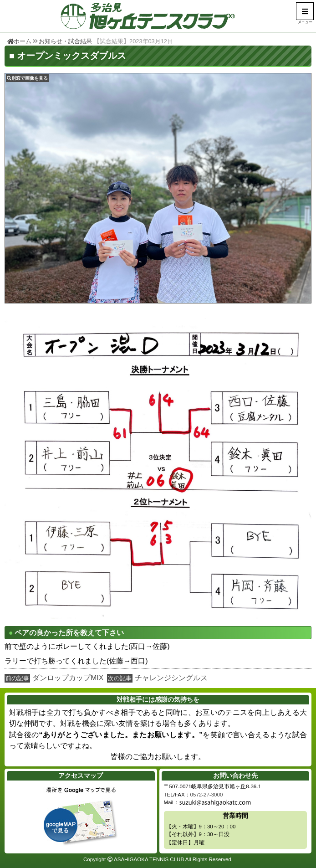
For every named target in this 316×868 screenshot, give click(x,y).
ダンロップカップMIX (68, 678)
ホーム (19, 41)
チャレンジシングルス (171, 678)
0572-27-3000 (207, 795)
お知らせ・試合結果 (65, 41)
